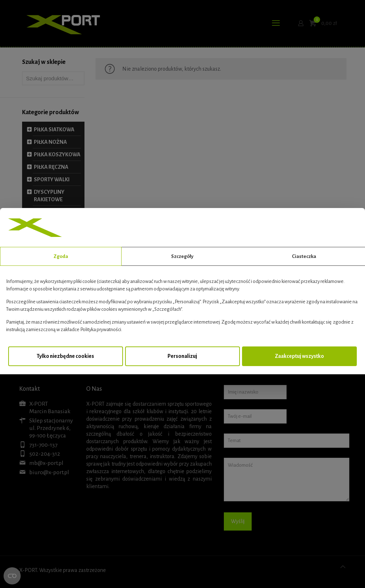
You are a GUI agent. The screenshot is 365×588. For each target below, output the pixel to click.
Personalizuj (182, 356)
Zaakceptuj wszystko (299, 356)
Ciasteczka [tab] (304, 256)
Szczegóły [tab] (182, 256)
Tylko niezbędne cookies (65, 356)
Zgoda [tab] (61, 256)
